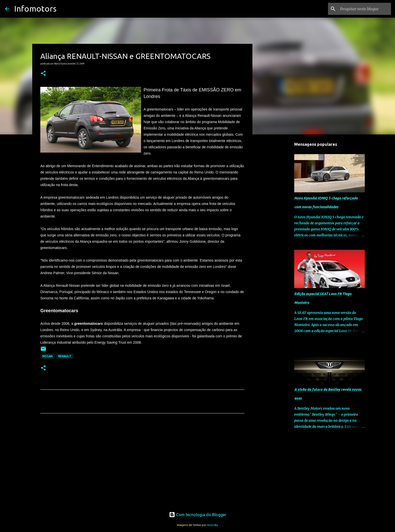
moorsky (213, 525)
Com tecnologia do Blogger (198, 515)
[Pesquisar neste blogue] (365, 9)
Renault (65, 356)
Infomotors (35, 9)
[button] (43, 74)
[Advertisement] (142, 464)
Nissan (47, 356)
